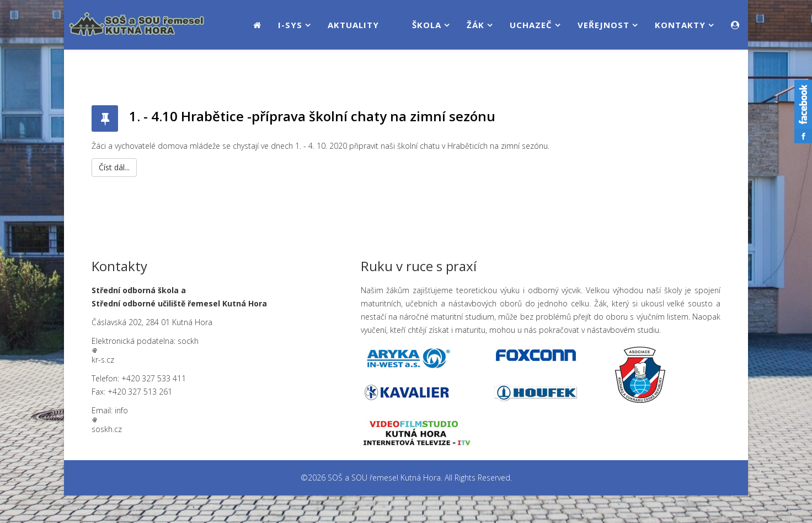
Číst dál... (114, 167)
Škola (427, 25)
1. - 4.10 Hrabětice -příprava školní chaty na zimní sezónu (312, 116)
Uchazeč (531, 25)
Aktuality (353, 25)
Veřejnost (603, 25)
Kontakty (680, 25)
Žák (476, 25)
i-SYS (290, 25)
